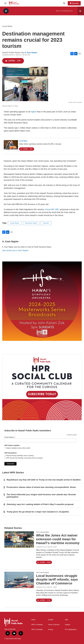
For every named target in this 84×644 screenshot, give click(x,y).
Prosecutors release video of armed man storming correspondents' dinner (41, 487)
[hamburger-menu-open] (5, 3)
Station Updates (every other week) (18, 448)
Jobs (66, 620)
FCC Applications (71, 630)
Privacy (51, 630)
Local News (7, 26)
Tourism (46, 223)
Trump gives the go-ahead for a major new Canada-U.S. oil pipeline (38, 512)
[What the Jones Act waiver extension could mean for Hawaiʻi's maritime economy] (19, 540)
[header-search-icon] (64, 3)
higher (34, 112)
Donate (75, 3)
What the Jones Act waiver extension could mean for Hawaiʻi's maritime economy (58, 539)
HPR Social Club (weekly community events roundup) (24, 458)
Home (33, 620)
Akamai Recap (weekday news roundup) (20, 456)
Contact (51, 620)
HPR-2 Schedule (37, 630)
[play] (6, 11)
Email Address (10, 437)
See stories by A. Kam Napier (15, 250)
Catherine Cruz (41, 547)
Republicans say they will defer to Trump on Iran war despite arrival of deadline (44, 480)
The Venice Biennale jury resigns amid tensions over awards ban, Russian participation (41, 496)
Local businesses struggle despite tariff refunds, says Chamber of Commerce (57, 580)
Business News (31, 223)
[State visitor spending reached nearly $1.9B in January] (11, 145)
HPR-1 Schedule (37, 625)
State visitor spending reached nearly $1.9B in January (40, 144)
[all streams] (81, 11)
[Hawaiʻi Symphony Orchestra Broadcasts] (42, 301)
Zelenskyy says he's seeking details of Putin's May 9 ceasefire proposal (40, 504)
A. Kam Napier (31, 53)
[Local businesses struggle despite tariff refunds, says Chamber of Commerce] (19, 580)
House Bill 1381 (52, 209)
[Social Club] (42, 387)
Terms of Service (54, 625)
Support (68, 625)
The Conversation (43, 532)
